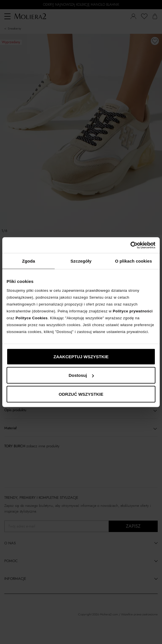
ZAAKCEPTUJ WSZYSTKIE (81, 356)
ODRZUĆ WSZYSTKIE (81, 394)
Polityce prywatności (133, 311)
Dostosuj (81, 375)
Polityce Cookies (31, 318)
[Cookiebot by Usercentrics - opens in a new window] (130, 245)
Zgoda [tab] (29, 261)
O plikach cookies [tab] (134, 261)
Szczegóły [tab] (81, 261)
